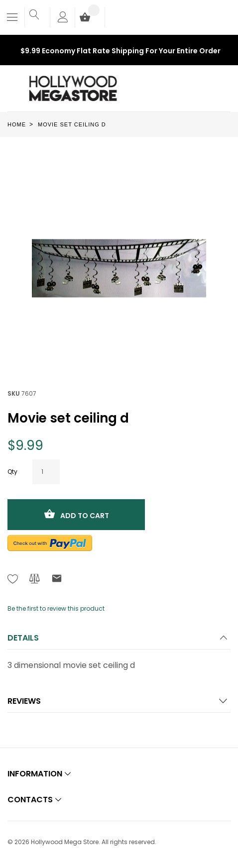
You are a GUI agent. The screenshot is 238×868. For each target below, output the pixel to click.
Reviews (24, 701)
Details (23, 638)
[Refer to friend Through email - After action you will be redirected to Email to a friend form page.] (57, 580)
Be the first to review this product (56, 608)
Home (17, 124)
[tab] (119, 641)
